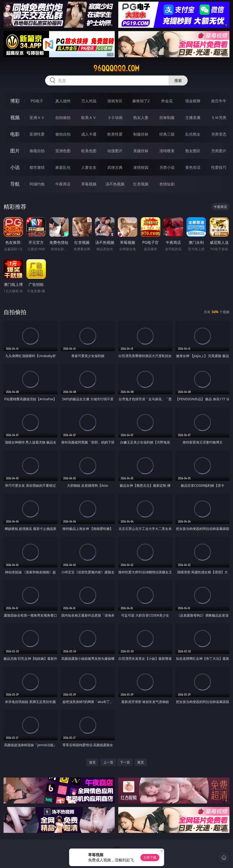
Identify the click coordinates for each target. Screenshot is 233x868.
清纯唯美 (167, 151)
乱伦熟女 (193, 134)
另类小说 (167, 167)
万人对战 (89, 101)
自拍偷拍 (63, 118)
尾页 (141, 762)
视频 (15, 117)
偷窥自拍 (37, 151)
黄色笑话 (193, 167)
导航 (15, 184)
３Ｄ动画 (115, 118)
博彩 (15, 101)
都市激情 (37, 167)
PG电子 (37, 101)
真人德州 (63, 101)
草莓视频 (89, 184)
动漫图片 (115, 151)
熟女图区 (193, 151)
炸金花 (167, 101)
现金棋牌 (193, 101)
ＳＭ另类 (219, 118)
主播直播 (193, 118)
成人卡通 (89, 134)
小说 (15, 167)
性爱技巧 (219, 167)
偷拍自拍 (63, 134)
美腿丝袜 (141, 151)
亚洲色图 (63, 151)
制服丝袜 (141, 134)
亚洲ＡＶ (37, 118)
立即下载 (150, 857)
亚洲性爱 (37, 134)
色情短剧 (167, 184)
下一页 (125, 762)
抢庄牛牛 (219, 101)
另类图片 (219, 151)
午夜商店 (63, 184)
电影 (15, 134)
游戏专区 (115, 101)
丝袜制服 (167, 118)
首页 (92, 762)
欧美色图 (89, 151)
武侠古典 (115, 167)
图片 (15, 151)
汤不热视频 (115, 184)
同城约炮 (37, 184)
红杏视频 (141, 184)
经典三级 (167, 134)
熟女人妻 (141, 118)
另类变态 (219, 134)
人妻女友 (89, 167)
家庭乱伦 (63, 167)
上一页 (108, 762)
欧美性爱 (115, 134)
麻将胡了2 (141, 101)
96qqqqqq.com (116, 68)
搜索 (178, 80)
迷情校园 (141, 167)
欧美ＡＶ (89, 118)
